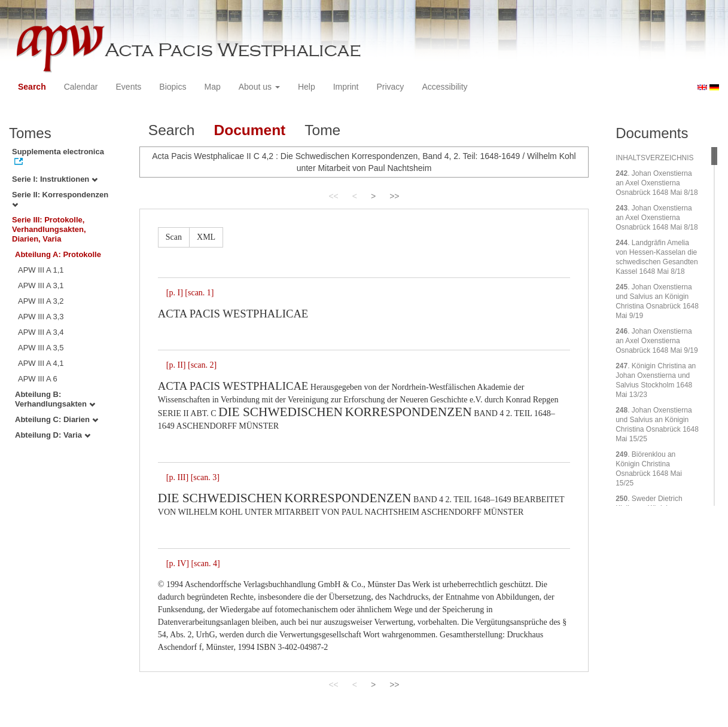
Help (307, 87)
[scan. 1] (199, 293)
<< (333, 196)
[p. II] (176, 365)
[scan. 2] (202, 365)
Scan (174, 237)
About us (259, 87)
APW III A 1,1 (41, 270)
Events (129, 87)
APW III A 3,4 (41, 332)
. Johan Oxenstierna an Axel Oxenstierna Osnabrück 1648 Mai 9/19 (657, 341)
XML (206, 237)
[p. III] (177, 477)
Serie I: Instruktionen (55, 179)
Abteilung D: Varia (53, 435)
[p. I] (175, 293)
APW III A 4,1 (41, 363)
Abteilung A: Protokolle (58, 254)
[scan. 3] (205, 477)
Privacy (390, 87)
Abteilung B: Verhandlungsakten (55, 399)
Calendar (81, 87)
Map (212, 87)
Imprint (346, 87)
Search (32, 87)
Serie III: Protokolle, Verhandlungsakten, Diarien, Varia (49, 229)
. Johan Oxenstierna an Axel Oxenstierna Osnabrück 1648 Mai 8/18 (657, 183)
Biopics (173, 87)
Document (249, 130)
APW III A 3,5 (41, 348)
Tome (322, 130)
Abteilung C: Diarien (57, 419)
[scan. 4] (205, 563)
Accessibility (444, 87)
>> (394, 196)
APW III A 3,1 (41, 285)
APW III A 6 (38, 379)
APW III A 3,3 (41, 317)
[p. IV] (178, 563)
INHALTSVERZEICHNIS (654, 158)
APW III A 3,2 (41, 301)
